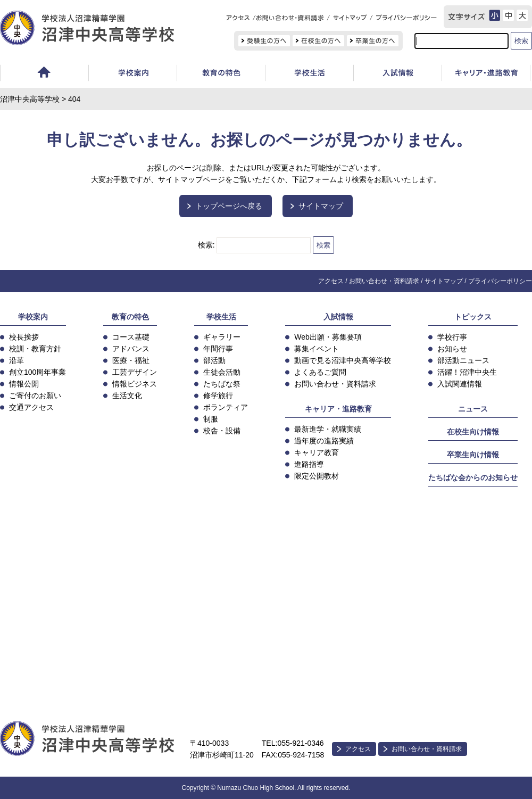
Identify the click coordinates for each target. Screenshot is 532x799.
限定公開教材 (317, 476)
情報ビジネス (135, 384)
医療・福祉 (131, 360)
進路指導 (309, 464)
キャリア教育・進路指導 (486, 74)
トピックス (473, 317)
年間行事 (218, 349)
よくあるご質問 (320, 372)
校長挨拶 (24, 337)
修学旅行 (218, 396)
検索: (206, 245)
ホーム (44, 74)
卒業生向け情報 (473, 455)
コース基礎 (131, 337)
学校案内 (132, 74)
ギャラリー (222, 337)
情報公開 (24, 384)
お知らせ (452, 349)
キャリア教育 (317, 452)
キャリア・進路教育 (338, 409)
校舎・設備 (222, 431)
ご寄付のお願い (35, 396)
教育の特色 (130, 317)
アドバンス (131, 349)
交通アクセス (31, 407)
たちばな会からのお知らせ (473, 477)
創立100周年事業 (38, 372)
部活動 (214, 360)
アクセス (331, 281)
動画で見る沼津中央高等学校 (343, 360)
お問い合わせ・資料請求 (384, 281)
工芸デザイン (135, 372)
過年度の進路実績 (324, 441)
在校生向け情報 (473, 432)
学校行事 (452, 337)
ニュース (473, 409)
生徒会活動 (222, 372)
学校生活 (309, 74)
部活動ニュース (463, 360)
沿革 (16, 360)
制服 (211, 419)
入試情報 (397, 74)
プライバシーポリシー (500, 281)
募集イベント (317, 349)
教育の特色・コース (221, 74)
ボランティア (226, 407)
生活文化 (127, 396)
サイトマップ (321, 206)
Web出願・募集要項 (328, 337)
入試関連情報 (460, 384)
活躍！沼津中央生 (467, 372)
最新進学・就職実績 (328, 429)
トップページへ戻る (229, 206)
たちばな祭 (222, 384)
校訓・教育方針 (35, 349)
